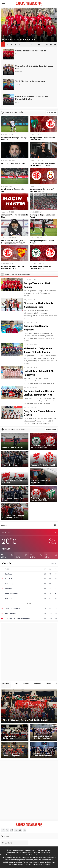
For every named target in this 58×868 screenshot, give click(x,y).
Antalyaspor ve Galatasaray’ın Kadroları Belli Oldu (42, 190)
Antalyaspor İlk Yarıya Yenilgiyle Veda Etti (14, 139)
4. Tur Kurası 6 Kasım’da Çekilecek (12, 481)
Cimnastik (19, 72)
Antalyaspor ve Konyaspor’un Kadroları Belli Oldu (42, 267)
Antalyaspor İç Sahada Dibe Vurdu (13, 190)
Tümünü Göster (51, 429)
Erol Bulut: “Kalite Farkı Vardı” (13, 163)
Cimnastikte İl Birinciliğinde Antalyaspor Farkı (34, 67)
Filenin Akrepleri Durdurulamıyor (10, 737)
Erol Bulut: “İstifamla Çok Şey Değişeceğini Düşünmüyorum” (13, 242)
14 (55, 44)
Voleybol (6, 684)
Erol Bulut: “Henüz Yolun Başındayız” (41, 481)
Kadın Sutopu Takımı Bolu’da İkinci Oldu (39, 373)
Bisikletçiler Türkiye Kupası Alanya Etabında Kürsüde (32, 98)
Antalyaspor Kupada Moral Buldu (13, 499)
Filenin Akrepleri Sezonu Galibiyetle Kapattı (26, 720)
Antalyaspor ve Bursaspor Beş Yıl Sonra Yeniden (13, 516)
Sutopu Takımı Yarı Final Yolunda (18, 39)
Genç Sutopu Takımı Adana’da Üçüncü (40, 413)
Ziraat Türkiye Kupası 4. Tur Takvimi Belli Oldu (14, 464)
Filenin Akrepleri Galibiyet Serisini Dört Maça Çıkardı (42, 737)
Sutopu (18, 54)
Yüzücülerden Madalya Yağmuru (30, 81)
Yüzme (18, 84)
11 (43, 44)
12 (47, 44)
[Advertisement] (29, 652)
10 (39, 44)
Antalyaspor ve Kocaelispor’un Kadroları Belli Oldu (42, 139)
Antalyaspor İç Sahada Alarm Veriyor (42, 242)
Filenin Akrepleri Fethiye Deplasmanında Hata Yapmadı (43, 755)
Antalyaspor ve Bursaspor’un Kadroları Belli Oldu (43, 499)
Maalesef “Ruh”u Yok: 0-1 (12, 447)
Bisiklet (18, 102)
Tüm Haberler (51, 112)
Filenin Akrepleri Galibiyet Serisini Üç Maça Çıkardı (13, 755)
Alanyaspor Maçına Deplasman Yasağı (42, 216)
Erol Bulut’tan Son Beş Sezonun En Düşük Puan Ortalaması (42, 164)
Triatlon (49, 684)
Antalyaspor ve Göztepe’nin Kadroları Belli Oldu (13, 267)
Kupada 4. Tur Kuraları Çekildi (43, 465)
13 (51, 44)
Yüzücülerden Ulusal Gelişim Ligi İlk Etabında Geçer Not (39, 393)
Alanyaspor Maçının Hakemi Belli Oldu (14, 216)
